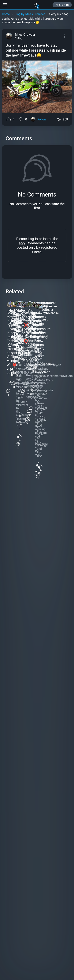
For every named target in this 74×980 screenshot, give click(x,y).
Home (6, 14)
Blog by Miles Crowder (30, 14)
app (22, 243)
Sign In (62, 5)
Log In (33, 239)
